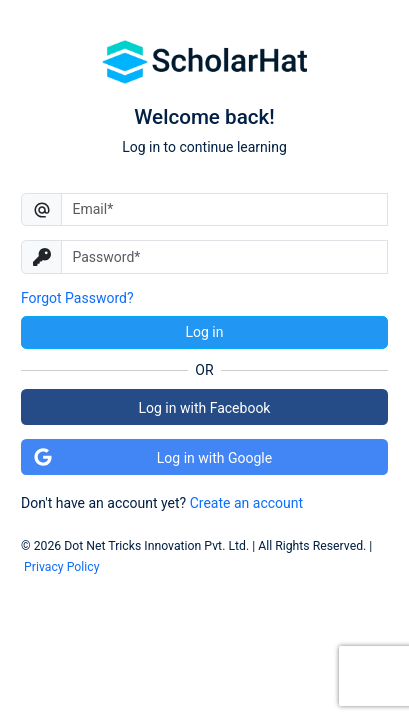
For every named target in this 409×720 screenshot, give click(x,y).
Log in (205, 332)
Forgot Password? (77, 298)
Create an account (246, 503)
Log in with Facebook (205, 408)
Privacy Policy (61, 567)
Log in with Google (153, 457)
